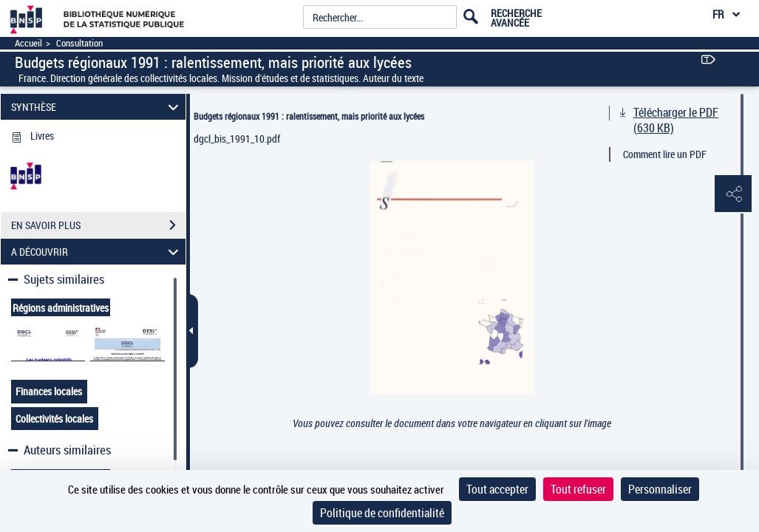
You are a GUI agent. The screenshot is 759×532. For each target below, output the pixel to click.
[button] (733, 194)
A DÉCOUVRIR (97, 252)
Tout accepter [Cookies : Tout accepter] (497, 489)
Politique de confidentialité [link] (382, 513)
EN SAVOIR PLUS (98, 225)
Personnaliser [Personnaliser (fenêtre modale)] (660, 489)
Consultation (79, 43)
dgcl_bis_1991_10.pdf (237, 139)
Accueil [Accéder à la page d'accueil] (28, 43)
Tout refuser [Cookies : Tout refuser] (578, 489)
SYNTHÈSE (97, 107)
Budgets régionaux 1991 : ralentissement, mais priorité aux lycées (309, 116)
